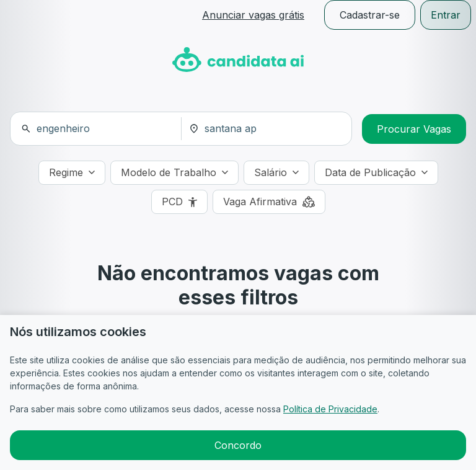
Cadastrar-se (370, 15)
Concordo (238, 445)
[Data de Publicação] (376, 173)
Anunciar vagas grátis (253, 15)
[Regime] (72, 173)
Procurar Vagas (414, 129)
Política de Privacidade (330, 409)
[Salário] (276, 173)
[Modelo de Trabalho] (174, 173)
